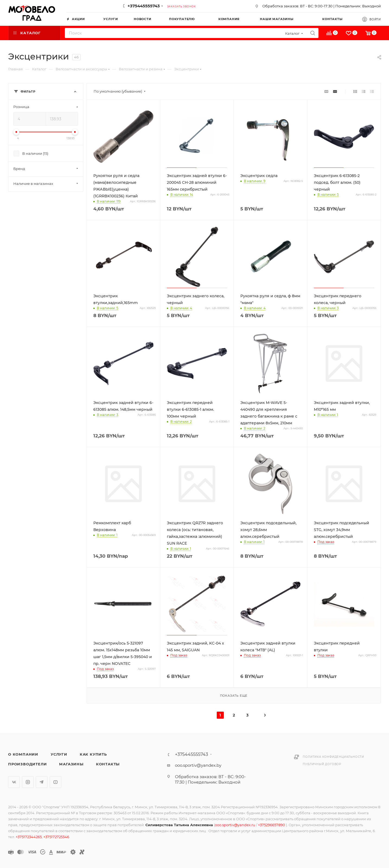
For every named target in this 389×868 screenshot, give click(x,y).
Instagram (28, 782)
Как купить (93, 754)
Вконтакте (14, 782)
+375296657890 (272, 825)
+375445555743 (144, 6)
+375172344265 (29, 837)
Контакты (108, 764)
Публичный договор (322, 764)
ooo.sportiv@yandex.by (198, 765)
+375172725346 (56, 837)
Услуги (59, 754)
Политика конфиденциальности (333, 757)
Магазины (71, 764)
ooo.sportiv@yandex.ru (235, 825)
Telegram (42, 782)
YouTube (55, 782)
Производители (27, 764)
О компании (23, 754)
